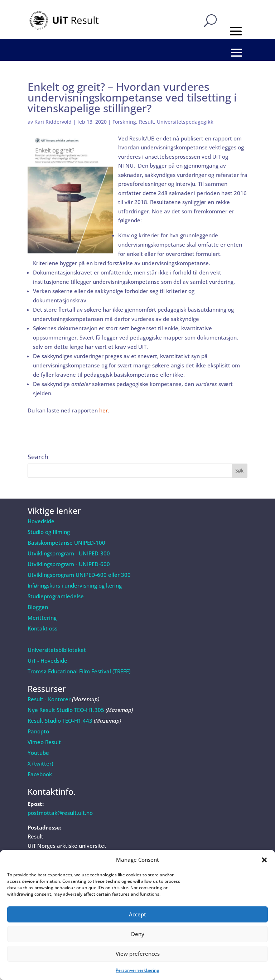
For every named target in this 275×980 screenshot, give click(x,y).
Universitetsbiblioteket (57, 650)
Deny (138, 934)
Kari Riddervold (53, 122)
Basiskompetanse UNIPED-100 (66, 543)
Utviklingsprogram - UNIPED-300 (69, 553)
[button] (264, 860)
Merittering (42, 618)
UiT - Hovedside (47, 660)
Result (146, 122)
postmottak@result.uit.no (60, 813)
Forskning (124, 122)
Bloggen (38, 607)
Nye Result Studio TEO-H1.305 (66, 710)
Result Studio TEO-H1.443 (60, 721)
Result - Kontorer (49, 699)
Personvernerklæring (137, 970)
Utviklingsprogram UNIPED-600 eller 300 (79, 575)
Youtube (38, 753)
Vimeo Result (44, 742)
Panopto (38, 731)
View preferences (138, 954)
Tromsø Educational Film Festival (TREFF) (79, 671)
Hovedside (41, 521)
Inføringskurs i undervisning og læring (75, 585)
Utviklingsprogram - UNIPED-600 (69, 564)
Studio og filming (49, 532)
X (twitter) (40, 763)
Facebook (40, 774)
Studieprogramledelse (56, 596)
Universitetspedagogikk (185, 122)
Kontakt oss (42, 628)
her (103, 410)
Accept (137, 914)
